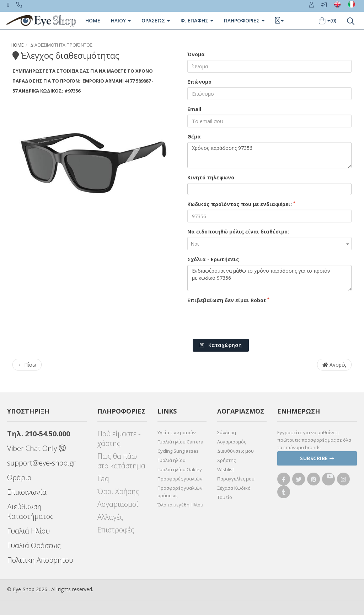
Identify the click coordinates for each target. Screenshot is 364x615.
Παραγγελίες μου (236, 479)
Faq (103, 479)
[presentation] (241, 320)
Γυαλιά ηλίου (172, 460)
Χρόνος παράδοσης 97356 (269, 155)
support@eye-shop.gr (41, 463)
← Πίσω (27, 365)
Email (194, 109)
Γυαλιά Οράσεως (34, 545)
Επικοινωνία (27, 492)
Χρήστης (226, 460)
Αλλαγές (110, 517)
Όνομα (196, 54)
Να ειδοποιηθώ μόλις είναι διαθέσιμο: (238, 232)
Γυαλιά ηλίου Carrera (180, 442)
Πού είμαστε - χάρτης (119, 438)
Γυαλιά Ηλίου (28, 531)
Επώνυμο (199, 82)
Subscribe (317, 458)
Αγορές (334, 365)
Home (93, 20)
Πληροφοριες (244, 20)
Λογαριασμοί (118, 504)
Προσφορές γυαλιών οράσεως (180, 492)
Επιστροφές (116, 530)
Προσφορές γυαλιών (180, 479)
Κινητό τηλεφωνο (211, 177)
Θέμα (194, 136)
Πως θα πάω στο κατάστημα (121, 461)
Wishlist (226, 469)
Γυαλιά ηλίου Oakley (180, 469)
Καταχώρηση (221, 345)
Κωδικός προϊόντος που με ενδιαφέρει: (241, 204)
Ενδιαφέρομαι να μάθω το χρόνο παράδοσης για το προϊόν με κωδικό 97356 (269, 278)
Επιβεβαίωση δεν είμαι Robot (228, 300)
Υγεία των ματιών (176, 432)
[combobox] (269, 244)
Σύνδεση (227, 432)
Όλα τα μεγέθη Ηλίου (180, 505)
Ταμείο (225, 497)
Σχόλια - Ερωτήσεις (213, 259)
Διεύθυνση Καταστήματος (30, 511)
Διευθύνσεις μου (235, 451)
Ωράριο (19, 477)
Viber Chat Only (36, 448)
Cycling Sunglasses (178, 451)
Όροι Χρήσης (118, 491)
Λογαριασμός (232, 442)
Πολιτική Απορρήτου (40, 560)
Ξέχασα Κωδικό (234, 488)
